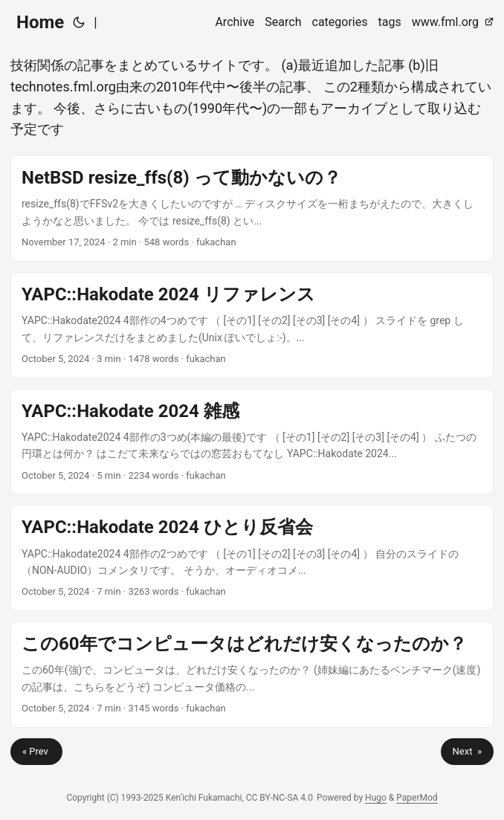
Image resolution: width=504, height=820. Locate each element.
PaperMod (417, 798)
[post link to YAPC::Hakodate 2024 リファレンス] (252, 325)
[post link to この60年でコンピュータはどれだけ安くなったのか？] (252, 675)
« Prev (36, 751)
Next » (467, 751)
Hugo (376, 798)
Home (40, 22)
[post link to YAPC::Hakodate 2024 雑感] (252, 442)
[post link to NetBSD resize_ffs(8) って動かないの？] (252, 209)
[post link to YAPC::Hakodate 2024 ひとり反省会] (252, 558)
